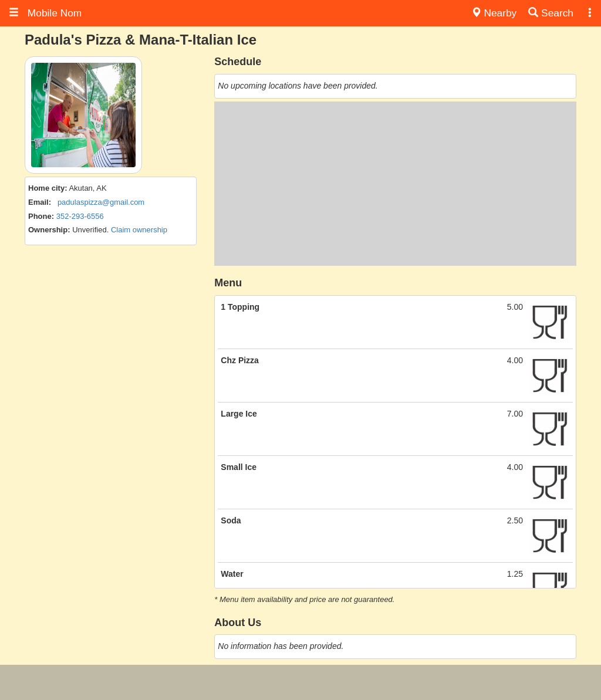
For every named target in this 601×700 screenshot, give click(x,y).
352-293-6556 (80, 216)
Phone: (41, 216)
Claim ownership (139, 230)
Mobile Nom (45, 13)
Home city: (48, 188)
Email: (40, 202)
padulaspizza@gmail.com (101, 202)
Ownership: (49, 230)
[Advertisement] (395, 184)
